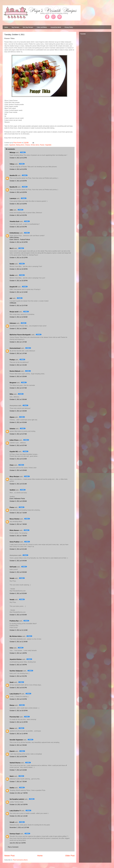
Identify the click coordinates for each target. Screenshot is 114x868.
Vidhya (12, 164)
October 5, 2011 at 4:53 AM (18, 422)
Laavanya (13, 198)
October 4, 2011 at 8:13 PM (18, 158)
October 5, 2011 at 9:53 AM (18, 593)
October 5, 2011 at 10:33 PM (19, 711)
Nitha (11, 394)
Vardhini (12, 490)
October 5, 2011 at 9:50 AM (18, 572)
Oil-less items (35, 145)
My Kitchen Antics (16, 636)
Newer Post (9, 856)
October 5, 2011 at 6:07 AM (18, 445)
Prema (12, 507)
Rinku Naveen (14, 530)
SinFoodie (13, 567)
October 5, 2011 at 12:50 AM (19, 317)
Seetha (12, 788)
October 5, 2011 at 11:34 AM (19, 642)
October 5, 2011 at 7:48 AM (18, 524)
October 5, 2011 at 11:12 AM (19, 630)
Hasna (12, 728)
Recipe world (14, 312)
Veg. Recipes (15, 27)
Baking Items (20, 145)
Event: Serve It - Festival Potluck (20, 240)
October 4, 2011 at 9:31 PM (18, 215)
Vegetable (48, 145)
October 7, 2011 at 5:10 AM (18, 770)
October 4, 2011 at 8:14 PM (18, 169)
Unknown (13, 323)
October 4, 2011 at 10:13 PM (19, 258)
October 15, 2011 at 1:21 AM (19, 816)
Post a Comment (13, 847)
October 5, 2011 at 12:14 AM (19, 292)
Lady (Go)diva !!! (15, 694)
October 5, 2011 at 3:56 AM (18, 399)
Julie (11, 210)
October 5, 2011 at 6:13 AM (18, 459)
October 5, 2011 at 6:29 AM (18, 470)
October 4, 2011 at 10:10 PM (19, 242)
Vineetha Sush (14, 221)
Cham (12, 465)
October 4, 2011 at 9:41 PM (18, 227)
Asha (11, 648)
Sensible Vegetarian (16, 740)
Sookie (12, 264)
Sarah (12, 682)
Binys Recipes (14, 477)
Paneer (42, 145)
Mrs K (12, 248)
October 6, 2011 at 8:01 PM (18, 757)
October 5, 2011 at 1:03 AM (18, 329)
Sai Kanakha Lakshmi (17, 799)
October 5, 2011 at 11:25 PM (19, 722)
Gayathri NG (14, 452)
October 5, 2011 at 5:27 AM (18, 434)
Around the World (56, 27)
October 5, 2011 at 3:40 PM (18, 665)
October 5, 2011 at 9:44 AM (18, 561)
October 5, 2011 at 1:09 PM (18, 653)
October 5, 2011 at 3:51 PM (18, 676)
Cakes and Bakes (42, 27)
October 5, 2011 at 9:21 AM (18, 549)
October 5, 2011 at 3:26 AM (18, 376)
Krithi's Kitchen (14, 238)
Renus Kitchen (15, 519)
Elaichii (12, 751)
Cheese (27, 145)
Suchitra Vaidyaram (16, 671)
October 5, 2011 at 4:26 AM (18, 411)
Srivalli (12, 822)
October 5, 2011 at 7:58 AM (18, 536)
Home (6, 27)
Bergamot (13, 383)
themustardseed (15, 348)
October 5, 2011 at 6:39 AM (18, 501)
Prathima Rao (14, 621)
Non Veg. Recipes (28, 27)
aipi (11, 298)
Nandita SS (13, 175)
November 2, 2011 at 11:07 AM (19, 827)
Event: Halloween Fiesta (17, 499)
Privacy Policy (69, 27)
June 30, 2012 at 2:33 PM (18, 843)
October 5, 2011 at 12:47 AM (19, 305)
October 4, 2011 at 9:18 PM (18, 204)
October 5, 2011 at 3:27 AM (18, 388)
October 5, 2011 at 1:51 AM (18, 365)
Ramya (12, 705)
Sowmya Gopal (15, 834)
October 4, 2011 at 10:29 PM (19, 269)
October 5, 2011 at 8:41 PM (18, 688)
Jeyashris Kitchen (16, 659)
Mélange (12, 153)
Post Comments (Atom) (20, 860)
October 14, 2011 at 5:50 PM (19, 805)
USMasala (13, 303)
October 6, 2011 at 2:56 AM (18, 745)
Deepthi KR (13, 287)
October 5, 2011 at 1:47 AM (18, 353)
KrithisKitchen (14, 233)
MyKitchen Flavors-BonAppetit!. (20, 335)
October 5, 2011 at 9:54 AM (18, 615)
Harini (12, 776)
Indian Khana (14, 440)
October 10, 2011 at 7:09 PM (19, 793)
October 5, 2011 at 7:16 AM (18, 513)
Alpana (12, 417)
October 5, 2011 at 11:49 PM (19, 734)
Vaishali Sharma (15, 763)
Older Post (70, 856)
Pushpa (12, 360)
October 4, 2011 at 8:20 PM (18, 181)
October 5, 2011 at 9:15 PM (18, 699)
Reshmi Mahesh (15, 371)
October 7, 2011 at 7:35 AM (18, 782)
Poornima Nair (14, 717)
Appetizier (12, 145)
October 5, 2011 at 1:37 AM (18, 342)
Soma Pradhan (15, 542)
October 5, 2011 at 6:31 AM (18, 484)
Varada (12, 578)
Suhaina (12, 429)
